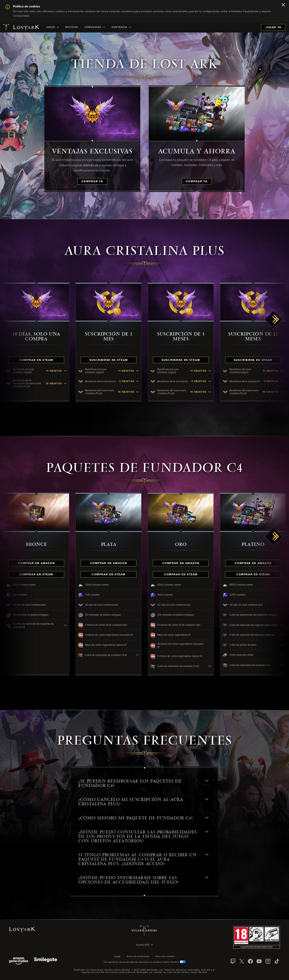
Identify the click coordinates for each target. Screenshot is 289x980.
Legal (117, 957)
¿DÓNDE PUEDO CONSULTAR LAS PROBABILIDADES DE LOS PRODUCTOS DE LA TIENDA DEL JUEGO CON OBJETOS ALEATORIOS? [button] (143, 836)
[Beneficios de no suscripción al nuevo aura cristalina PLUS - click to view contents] (72, 384)
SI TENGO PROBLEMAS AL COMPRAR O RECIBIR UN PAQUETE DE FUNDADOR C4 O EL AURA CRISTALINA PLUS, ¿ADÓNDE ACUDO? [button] (143, 859)
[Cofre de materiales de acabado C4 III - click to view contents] (144, 655)
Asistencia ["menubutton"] (121, 27)
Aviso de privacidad (138, 957)
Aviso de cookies (165, 957)
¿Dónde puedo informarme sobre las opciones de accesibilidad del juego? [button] (143, 880)
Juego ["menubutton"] (52, 27)
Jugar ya (273, 27)
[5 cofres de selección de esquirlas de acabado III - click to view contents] (72, 626)
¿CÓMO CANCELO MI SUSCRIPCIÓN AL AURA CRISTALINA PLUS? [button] (143, 802)
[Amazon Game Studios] (19, 961)
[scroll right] (274, 320)
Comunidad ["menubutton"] (95, 27)
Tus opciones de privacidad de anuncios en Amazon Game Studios (145, 962)
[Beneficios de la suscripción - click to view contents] (144, 382)
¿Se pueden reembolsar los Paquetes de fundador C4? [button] (143, 783)
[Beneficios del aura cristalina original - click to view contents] (72, 371)
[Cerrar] (283, 5)
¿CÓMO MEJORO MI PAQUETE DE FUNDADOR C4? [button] (143, 818)
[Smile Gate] (46, 961)
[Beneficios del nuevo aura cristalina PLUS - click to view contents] (144, 392)
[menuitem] (52, 27)
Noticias (72, 27)
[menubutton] (144, 945)
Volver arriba (144, 931)
